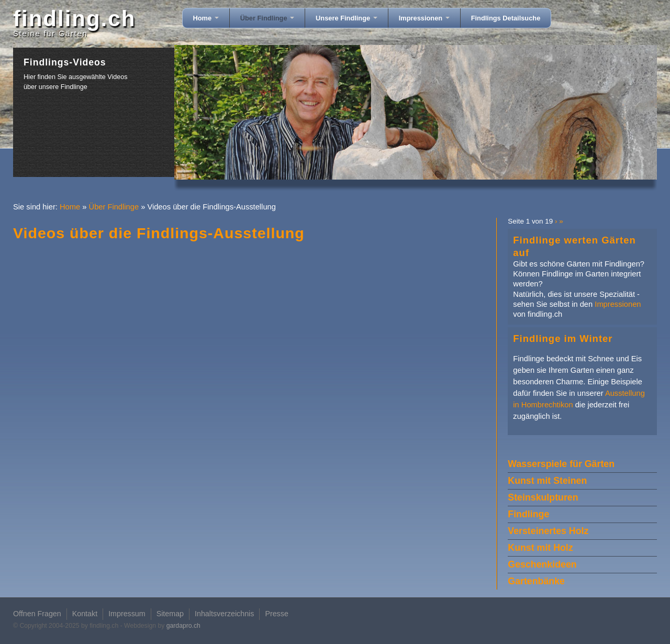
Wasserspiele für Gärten (561, 464)
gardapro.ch (183, 626)
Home (206, 18)
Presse (276, 614)
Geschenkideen (542, 564)
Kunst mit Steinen (547, 481)
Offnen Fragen (37, 614)
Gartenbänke (536, 581)
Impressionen (424, 18)
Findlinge (528, 514)
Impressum (127, 614)
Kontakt (85, 614)
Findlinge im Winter (563, 338)
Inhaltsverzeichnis (224, 614)
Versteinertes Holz (548, 531)
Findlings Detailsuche (506, 18)
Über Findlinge (267, 18)
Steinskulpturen (543, 497)
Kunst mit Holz (540, 548)
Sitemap (170, 614)
